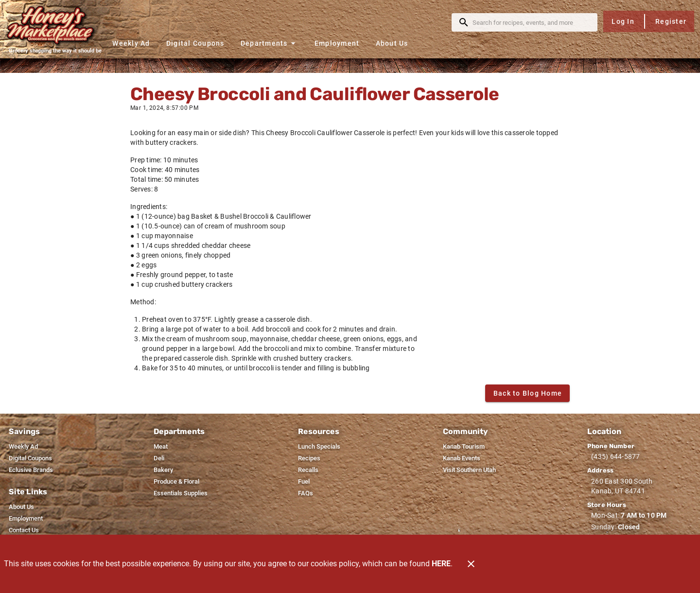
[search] (531, 22)
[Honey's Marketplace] (55, 25)
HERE (441, 564)
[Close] (471, 564)
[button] (269, 43)
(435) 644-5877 (616, 456)
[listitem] (23, 447)
